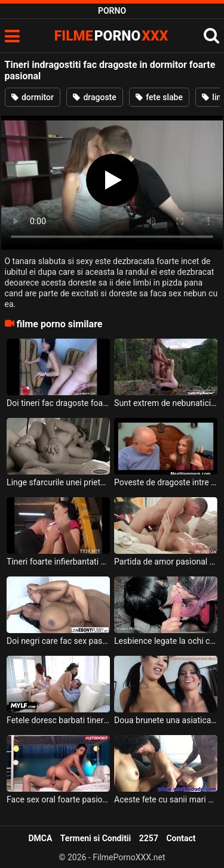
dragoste (95, 97)
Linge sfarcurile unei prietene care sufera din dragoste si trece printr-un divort (58, 482)
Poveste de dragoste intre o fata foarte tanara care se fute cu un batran (166, 482)
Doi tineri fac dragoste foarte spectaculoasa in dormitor (58, 403)
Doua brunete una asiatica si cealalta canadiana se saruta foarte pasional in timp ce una (166, 720)
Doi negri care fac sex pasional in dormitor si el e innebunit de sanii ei (58, 641)
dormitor (33, 97)
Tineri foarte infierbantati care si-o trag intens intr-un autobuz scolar (58, 562)
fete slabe (159, 97)
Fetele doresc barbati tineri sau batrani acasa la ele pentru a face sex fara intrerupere (58, 720)
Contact (181, 838)
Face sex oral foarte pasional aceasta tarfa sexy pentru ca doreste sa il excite (58, 799)
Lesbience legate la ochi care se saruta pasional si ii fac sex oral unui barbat (166, 641)
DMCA (40, 838)
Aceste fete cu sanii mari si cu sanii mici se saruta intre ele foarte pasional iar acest (166, 799)
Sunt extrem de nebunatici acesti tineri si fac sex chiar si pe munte (166, 403)
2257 (149, 838)
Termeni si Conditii (96, 838)
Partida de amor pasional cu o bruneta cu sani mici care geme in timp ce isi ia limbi (166, 562)
